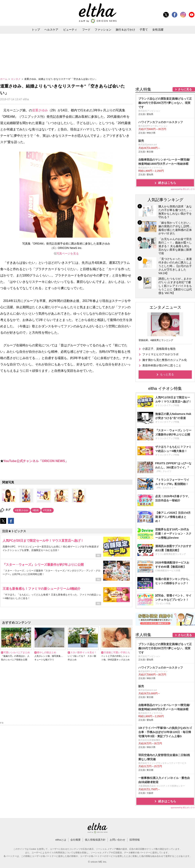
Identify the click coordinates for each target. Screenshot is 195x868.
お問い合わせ (117, 840)
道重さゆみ (40, 110)
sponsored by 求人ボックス (183, 189)
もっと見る (167, 374)
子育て (144, 30)
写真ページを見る (68, 253)
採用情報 (135, 840)
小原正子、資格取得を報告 (159, 349)
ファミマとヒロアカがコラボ (160, 354)
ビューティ (70, 30)
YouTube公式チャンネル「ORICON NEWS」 (36, 461)
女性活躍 (158, 30)
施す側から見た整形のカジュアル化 (165, 360)
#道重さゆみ (22, 510)
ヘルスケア (51, 30)
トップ (36, 30)
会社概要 (76, 840)
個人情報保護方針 (95, 840)
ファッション (103, 30)
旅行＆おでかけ (125, 30)
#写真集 (47, 510)
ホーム (4, 79)
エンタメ (16, 79)
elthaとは (61, 840)
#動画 (36, 510)
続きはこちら (167, 183)
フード (86, 30)
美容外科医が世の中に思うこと (162, 365)
